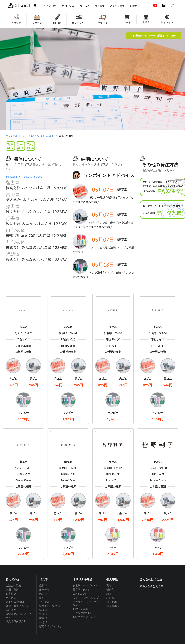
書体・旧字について (17, 606)
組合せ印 (44, 590)
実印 (109, 585)
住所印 (43, 585)
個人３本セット (116, 606)
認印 (109, 594)
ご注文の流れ (13, 585)
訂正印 (110, 598)
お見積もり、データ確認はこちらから (154, 36)
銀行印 (110, 590)
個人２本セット (116, 602)
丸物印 (43, 614)
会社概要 (11, 610)
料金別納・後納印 (50, 606)
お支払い (11, 594)
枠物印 (43, 610)
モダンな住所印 (82, 613)
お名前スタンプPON (85, 585)
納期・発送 (12, 590)
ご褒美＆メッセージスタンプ (86, 603)
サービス (11, 598)
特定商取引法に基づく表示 (19, 616)
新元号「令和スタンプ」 (51, 628)
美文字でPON (81, 590)
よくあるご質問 (15, 602)
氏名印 (43, 594)
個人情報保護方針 (16, 621)
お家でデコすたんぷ (84, 617)
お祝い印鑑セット (83, 609)
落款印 (43, 618)
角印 (42, 598)
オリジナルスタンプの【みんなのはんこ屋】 (30, 136)
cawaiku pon (80, 594)
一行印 (43, 622)
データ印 (44, 602)
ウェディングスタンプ (86, 598)
